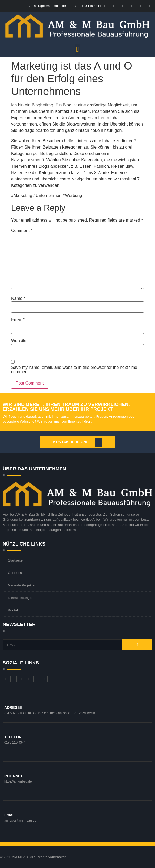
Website (19, 341)
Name (18, 299)
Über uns (15, 573)
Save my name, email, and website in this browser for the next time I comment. (75, 370)
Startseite (15, 560)
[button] (78, 49)
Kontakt (14, 610)
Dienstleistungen (21, 598)
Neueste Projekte (21, 585)
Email (18, 320)
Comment (22, 231)
